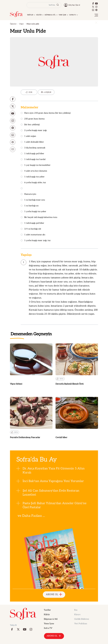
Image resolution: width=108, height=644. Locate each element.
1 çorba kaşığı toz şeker (33, 212)
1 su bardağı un (30, 206)
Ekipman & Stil (51, 619)
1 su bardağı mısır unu (33, 200)
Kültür (47, 615)
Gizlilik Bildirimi (82, 619)
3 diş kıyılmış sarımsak (33, 148)
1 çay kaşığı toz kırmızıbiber (36, 165)
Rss (76, 610)
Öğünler (13, 24)
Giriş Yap (71, 5)
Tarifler (47, 610)
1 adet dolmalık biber (32, 142)
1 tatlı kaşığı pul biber (32, 154)
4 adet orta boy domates (34, 171)
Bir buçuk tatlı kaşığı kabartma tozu (39, 217)
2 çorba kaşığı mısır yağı (34, 131)
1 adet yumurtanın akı (33, 235)
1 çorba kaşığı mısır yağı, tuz (36, 241)
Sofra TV (48, 628)
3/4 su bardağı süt (31, 229)
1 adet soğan (28, 136)
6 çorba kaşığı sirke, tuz (33, 183)
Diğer (22, 24)
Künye (77, 615)
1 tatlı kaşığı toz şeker (33, 177)
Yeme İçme (49, 624)
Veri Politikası (81, 624)
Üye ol (78, 5)
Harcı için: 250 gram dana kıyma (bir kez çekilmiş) (46, 113)
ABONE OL (54, 595)
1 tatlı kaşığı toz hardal (33, 160)
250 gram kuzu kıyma (33, 119)
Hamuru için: (29, 194)
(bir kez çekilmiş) (30, 125)
